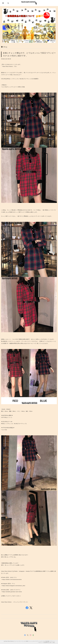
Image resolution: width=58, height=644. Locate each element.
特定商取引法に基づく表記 (49, 642)
